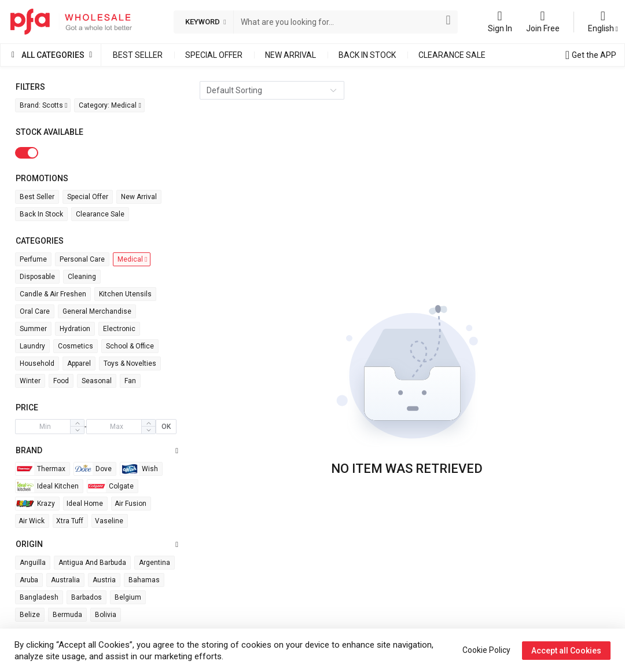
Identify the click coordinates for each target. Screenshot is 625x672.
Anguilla (33, 563)
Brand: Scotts (43, 105)
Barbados (87, 597)
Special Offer (214, 55)
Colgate (111, 486)
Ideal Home (85, 504)
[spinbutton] (45, 427)
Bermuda (67, 615)
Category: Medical (110, 105)
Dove (93, 469)
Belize (30, 615)
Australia (65, 580)
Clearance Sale (452, 55)
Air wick (32, 521)
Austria (104, 580)
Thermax (41, 469)
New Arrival (291, 55)
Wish (139, 469)
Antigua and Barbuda (92, 563)
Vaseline (109, 521)
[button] (77, 430)
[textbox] (339, 22)
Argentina (155, 563)
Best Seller (138, 55)
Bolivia (106, 615)
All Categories (53, 55)
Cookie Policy (486, 650)
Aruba (29, 580)
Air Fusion (130, 504)
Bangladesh (39, 597)
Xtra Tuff (70, 521)
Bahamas (144, 580)
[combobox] (339, 22)
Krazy (35, 504)
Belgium (128, 597)
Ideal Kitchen (47, 486)
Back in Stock (367, 55)
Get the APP (594, 55)
